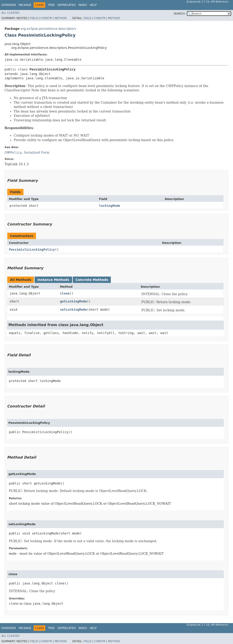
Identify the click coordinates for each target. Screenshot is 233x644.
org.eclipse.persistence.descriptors (48, 29)
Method (61, 18)
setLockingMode (73, 310)
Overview (9, 5)
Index (83, 5)
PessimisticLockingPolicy (32, 250)
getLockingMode (73, 301)
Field (34, 18)
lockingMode (110, 206)
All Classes (10, 13)
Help (93, 5)
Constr (46, 18)
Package (25, 5)
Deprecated (67, 5)
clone (65, 293)
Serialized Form (37, 152)
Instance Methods (53, 280)
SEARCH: (180, 14)
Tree (51, 5)
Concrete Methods (92, 280)
